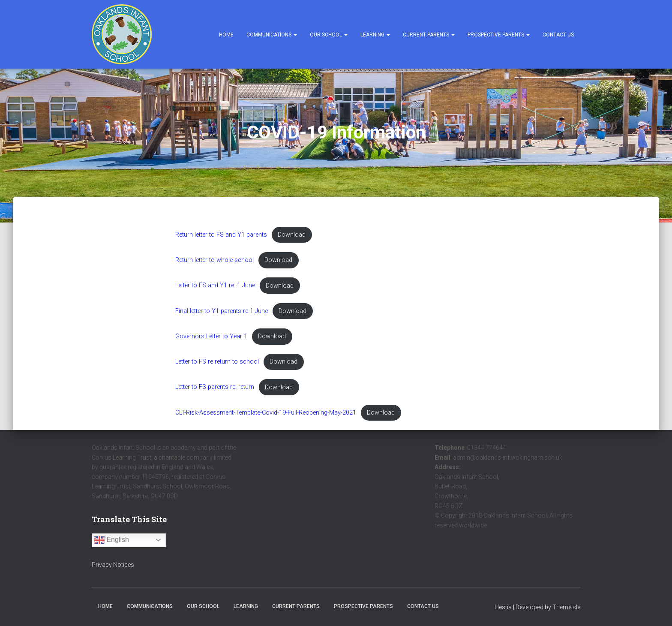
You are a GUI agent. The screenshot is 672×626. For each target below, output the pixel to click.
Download (292, 235)
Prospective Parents (499, 35)
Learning (375, 35)
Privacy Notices (113, 565)
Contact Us (558, 35)
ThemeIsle (566, 607)
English (112, 540)
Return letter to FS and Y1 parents (221, 235)
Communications (272, 35)
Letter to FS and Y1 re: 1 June (215, 286)
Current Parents (429, 35)
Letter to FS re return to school (217, 362)
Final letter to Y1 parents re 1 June (222, 311)
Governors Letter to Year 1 (211, 336)
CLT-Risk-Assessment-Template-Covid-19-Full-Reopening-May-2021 (266, 413)
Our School (329, 35)
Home (226, 35)
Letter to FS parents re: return (215, 387)
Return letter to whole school (214, 260)
